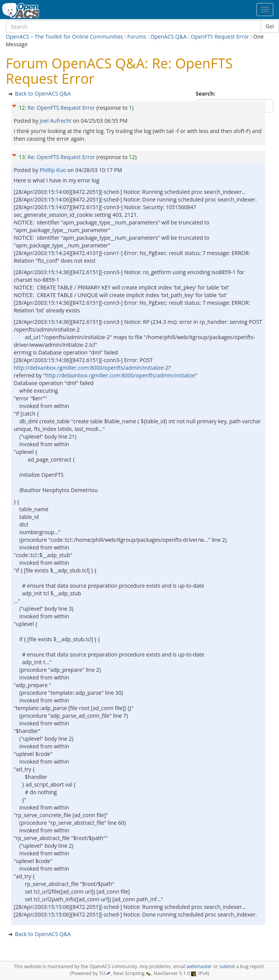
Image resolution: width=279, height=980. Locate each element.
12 (22, 108)
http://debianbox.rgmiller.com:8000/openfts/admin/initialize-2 (91, 368)
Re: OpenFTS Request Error (62, 108)
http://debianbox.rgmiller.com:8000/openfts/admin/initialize (120, 375)
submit (227, 966)
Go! (270, 26)
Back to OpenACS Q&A (43, 93)
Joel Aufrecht (56, 121)
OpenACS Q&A (168, 37)
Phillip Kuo (54, 170)
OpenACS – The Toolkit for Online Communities (64, 37)
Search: (206, 93)
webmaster (199, 966)
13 (22, 157)
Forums (137, 37)
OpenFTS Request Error (221, 37)
